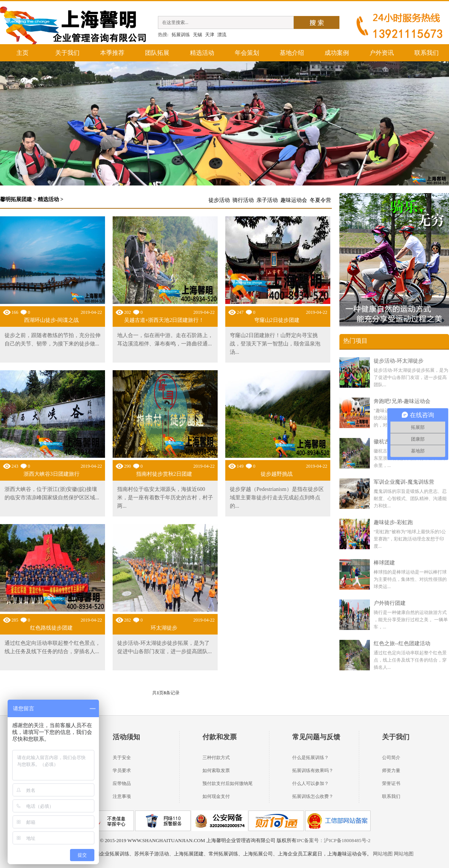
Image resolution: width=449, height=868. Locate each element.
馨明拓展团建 (16, 199)
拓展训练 (181, 35)
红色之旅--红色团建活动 (402, 643)
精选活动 (202, 53)
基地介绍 (292, 53)
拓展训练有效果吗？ (313, 770)
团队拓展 (157, 53)
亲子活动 (267, 200)
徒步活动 (219, 200)
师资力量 (391, 770)
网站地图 (382, 854)
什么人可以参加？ (310, 783)
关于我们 (67, 53)
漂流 (222, 35)
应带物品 (122, 783)
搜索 (317, 22)
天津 (210, 35)
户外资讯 (382, 53)
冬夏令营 (320, 200)
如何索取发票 (216, 770)
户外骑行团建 (390, 603)
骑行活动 (243, 200)
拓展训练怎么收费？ (313, 796)
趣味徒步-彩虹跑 (393, 522)
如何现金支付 (216, 796)
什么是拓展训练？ (310, 758)
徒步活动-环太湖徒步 (399, 361)
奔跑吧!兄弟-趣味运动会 (402, 401)
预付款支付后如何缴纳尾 (228, 783)
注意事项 (122, 796)
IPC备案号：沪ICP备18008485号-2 (333, 840)
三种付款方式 (216, 758)
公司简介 (391, 758)
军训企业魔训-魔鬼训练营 (404, 482)
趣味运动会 (294, 200)
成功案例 (337, 53)
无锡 (197, 35)
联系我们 (427, 53)
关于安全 (122, 758)
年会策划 (247, 53)
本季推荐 (112, 53)
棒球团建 (384, 563)
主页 (22, 53)
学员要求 (122, 770)
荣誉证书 (391, 783)
